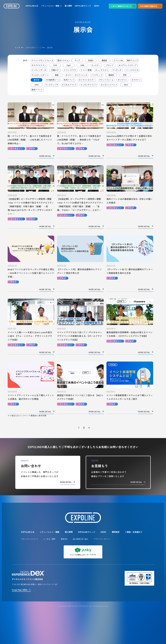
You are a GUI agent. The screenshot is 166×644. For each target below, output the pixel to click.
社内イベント (69, 80)
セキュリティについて (30, 539)
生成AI (91, 60)
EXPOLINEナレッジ (83, 6)
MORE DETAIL (67, 482)
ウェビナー (96, 65)
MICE (126, 85)
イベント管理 (86, 70)
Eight (69, 65)
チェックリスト (102, 70)
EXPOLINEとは (32, 6)
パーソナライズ (132, 70)
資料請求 (116, 532)
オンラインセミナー (87, 80)
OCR (55, 65)
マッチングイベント (89, 85)
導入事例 (68, 6)
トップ (17, 47)
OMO (37, 85)
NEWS (97, 6)
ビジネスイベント (69, 85)
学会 (125, 75)
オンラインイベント (109, 85)
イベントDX (118, 60)
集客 (57, 75)
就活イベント (37, 90)
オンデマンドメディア (128, 65)
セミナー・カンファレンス (77, 75)
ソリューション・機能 (50, 6)
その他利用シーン (53, 80)
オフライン (136, 80)
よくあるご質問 (49, 539)
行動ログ (55, 70)
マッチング (117, 70)
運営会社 (64, 539)
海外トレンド (132, 60)
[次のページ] (89, 428)
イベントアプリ (70, 70)
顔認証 (104, 60)
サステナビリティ (39, 65)
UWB (82, 65)
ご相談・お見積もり (134, 532)
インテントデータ (39, 70)
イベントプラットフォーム (43, 60)
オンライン (122, 80)
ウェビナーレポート (40, 75)
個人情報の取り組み (81, 539)
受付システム (63, 60)
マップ (77, 60)
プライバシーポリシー (102, 539)
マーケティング (52, 85)
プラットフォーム (106, 80)
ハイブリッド (97, 75)
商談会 (111, 75)
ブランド (110, 65)
